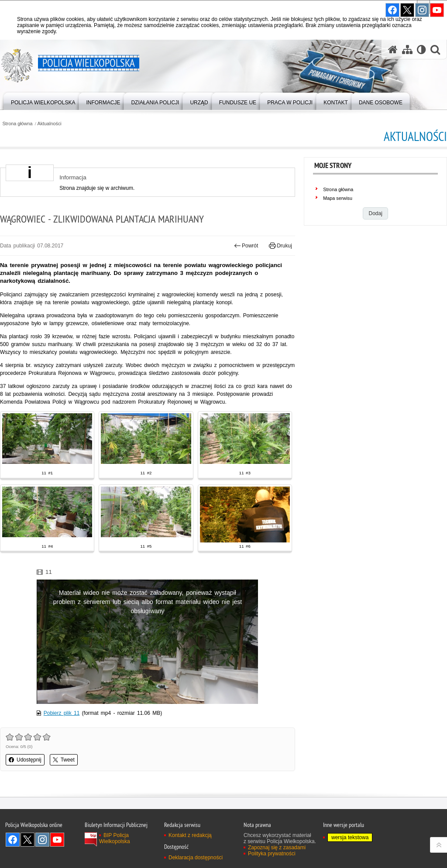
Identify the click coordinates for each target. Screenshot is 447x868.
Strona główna (17, 124)
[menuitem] (43, 101)
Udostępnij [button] (25, 760)
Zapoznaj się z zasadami (277, 847)
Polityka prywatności (272, 854)
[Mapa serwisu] (407, 50)
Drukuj (280, 246)
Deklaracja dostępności (196, 858)
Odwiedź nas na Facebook (13, 840)
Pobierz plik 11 (62, 713)
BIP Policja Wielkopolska (115, 838)
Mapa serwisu (338, 198)
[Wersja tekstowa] (421, 50)
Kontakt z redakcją (190, 835)
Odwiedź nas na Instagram (42, 840)
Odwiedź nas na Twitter (28, 840)
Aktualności (50, 124)
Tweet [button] (64, 760)
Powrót (246, 246)
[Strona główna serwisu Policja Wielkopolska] (393, 50)
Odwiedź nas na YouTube (57, 840)
